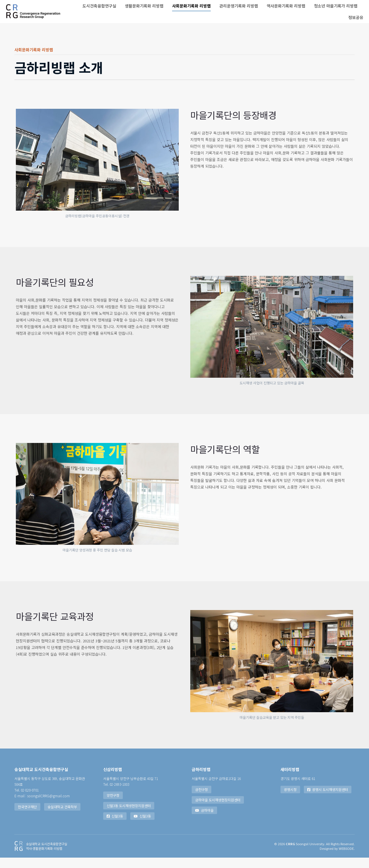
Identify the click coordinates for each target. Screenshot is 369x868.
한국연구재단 (27, 817)
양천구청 (113, 806)
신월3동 (115, 826)
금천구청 (202, 800)
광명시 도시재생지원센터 (328, 800)
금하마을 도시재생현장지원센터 (218, 810)
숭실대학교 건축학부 (62, 817)
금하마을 (204, 821)
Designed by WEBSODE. (337, 859)
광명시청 (290, 800)
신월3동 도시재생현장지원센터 (129, 816)
